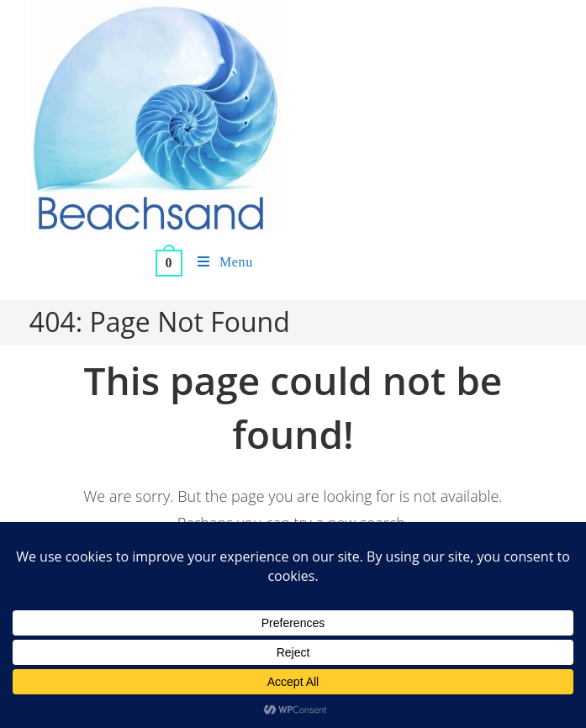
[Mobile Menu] (219, 262)
